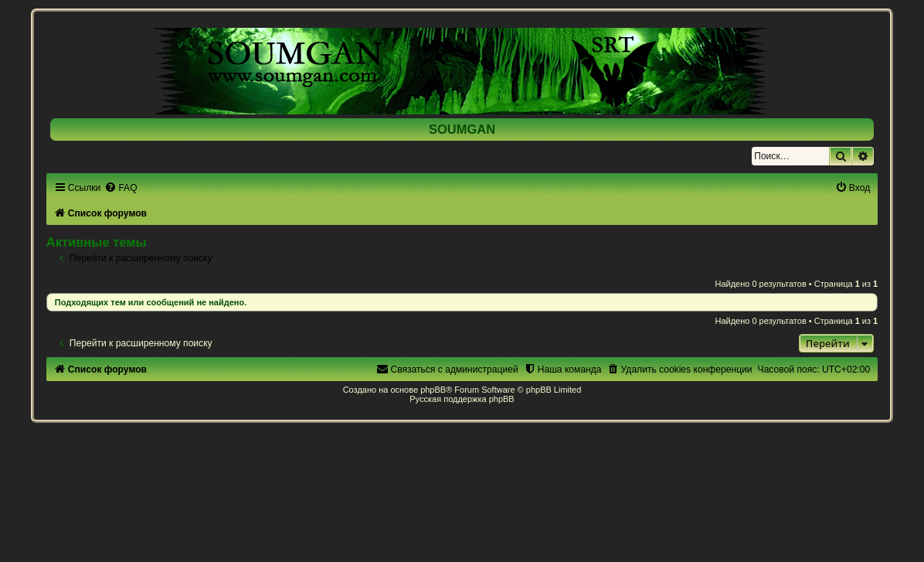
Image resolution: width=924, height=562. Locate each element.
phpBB (433, 390)
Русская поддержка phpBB (462, 399)
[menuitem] (121, 188)
